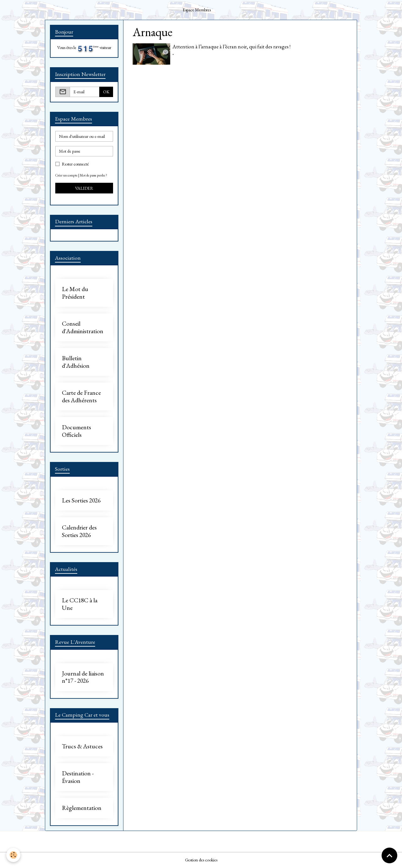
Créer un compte (66, 175)
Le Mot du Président (75, 293)
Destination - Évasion (78, 777)
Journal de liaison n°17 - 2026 (83, 677)
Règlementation (82, 808)
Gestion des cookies (201, 860)
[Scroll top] (389, 855)
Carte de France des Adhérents (81, 396)
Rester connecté (75, 164)
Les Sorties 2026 (81, 501)
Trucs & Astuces (82, 746)
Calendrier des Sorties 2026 (79, 531)
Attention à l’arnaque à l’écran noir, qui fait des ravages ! (231, 46)
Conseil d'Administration (83, 327)
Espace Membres (197, 10)
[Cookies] (13, 855)
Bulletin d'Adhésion (76, 362)
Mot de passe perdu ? (93, 175)
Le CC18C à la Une (80, 604)
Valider (84, 188)
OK (106, 92)
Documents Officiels (76, 431)
